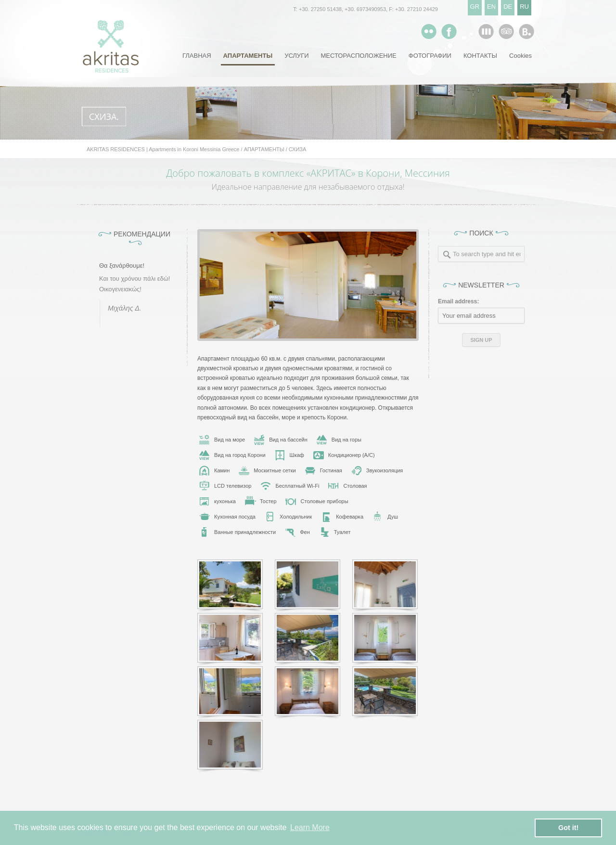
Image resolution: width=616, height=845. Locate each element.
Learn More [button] (310, 827)
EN (491, 6)
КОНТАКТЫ (480, 56)
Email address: (458, 301)
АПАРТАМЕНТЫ (248, 56)
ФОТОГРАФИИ (430, 56)
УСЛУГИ (296, 56)
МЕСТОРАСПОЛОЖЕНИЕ (359, 56)
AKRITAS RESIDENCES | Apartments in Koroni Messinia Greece (163, 149)
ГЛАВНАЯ (197, 56)
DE (508, 6)
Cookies (520, 56)
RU (524, 6)
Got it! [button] (568, 828)
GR (475, 6)
